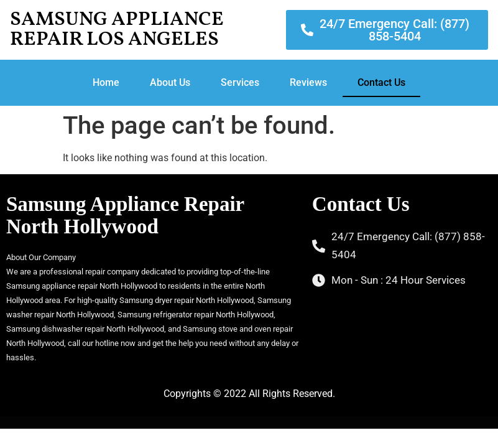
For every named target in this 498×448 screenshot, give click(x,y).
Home (106, 82)
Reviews (308, 82)
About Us (170, 82)
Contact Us (381, 82)
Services (240, 82)
